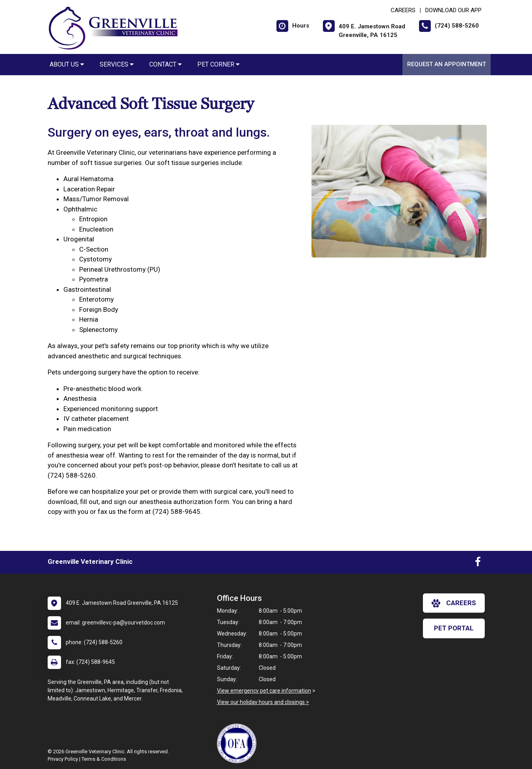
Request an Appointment (447, 64)
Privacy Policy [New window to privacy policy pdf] (63, 759)
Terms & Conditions (104, 759)
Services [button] (117, 64)
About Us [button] (67, 64)
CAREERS (403, 10)
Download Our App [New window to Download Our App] (453, 10)
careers (454, 603)
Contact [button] (165, 64)
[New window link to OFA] (239, 743)
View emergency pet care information (264, 691)
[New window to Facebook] (478, 563)
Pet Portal (454, 628)
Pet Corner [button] (218, 64)
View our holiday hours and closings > (263, 702)
